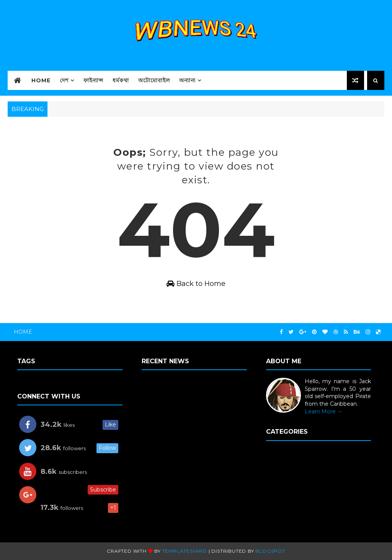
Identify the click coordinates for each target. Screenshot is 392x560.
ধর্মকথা (121, 80)
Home (23, 332)
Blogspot (270, 551)
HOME (41, 80)
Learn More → (324, 411)
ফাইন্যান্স (93, 80)
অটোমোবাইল (154, 80)
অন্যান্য (187, 80)
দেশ (64, 80)
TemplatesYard (185, 551)
